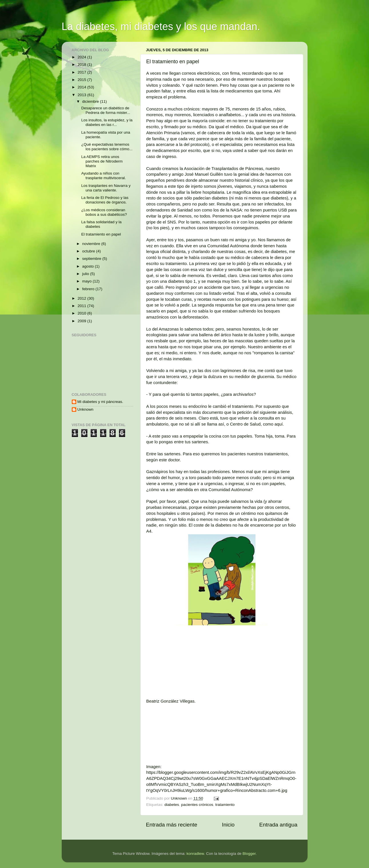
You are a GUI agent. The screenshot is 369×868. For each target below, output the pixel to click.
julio (86, 274)
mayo (88, 281)
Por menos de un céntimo (231, 513)
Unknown (85, 409)
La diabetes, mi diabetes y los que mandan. (161, 26)
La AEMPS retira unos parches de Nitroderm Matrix (102, 161)
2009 (82, 321)
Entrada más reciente (172, 825)
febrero (89, 289)
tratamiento (225, 805)
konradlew (195, 854)
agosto (89, 266)
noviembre (92, 244)
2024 (82, 57)
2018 (82, 65)
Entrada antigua (278, 825)
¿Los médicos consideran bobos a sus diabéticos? (104, 212)
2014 (82, 87)
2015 (82, 80)
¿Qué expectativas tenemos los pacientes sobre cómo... (107, 147)
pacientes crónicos (197, 805)
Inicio (228, 825)
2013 (82, 95)
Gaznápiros (157, 472)
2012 (82, 298)
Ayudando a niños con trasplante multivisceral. (103, 176)
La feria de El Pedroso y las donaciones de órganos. (105, 200)
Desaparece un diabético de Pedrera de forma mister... (106, 110)
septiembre (92, 259)
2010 (82, 313)
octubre (89, 251)
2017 (82, 72)
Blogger (249, 854)
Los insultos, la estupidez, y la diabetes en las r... (107, 122)
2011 (82, 306)
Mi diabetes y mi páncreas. (100, 402)
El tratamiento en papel (101, 234)
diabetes (172, 805)
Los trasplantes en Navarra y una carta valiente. (106, 188)
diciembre (91, 101)
